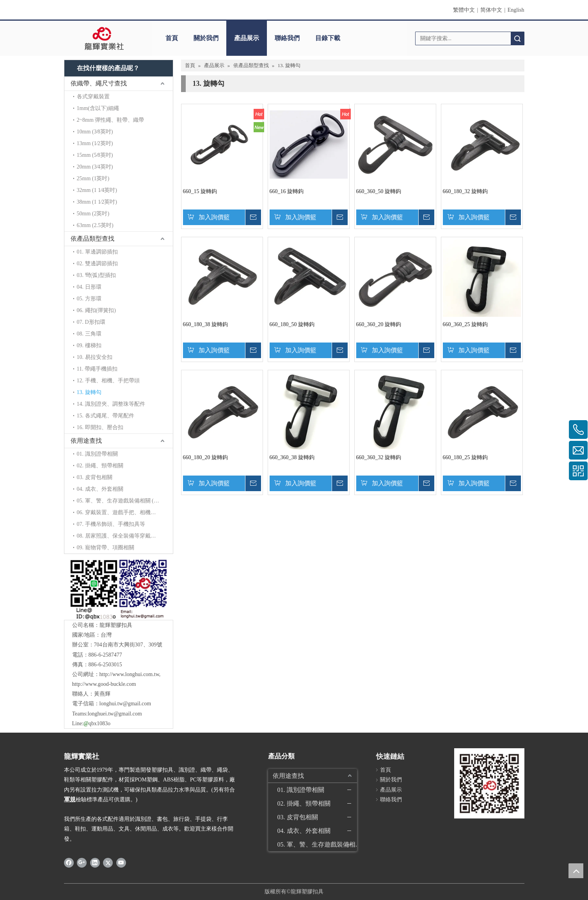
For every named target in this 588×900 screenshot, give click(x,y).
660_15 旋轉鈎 (200, 191)
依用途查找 (86, 441)
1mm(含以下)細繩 (98, 108)
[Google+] (82, 863)
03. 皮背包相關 (95, 477)
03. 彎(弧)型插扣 (96, 275)
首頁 (172, 38)
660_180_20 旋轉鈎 (206, 457)
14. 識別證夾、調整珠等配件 (111, 404)
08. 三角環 (89, 334)
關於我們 (206, 38)
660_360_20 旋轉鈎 (379, 324)
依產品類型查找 (92, 239)
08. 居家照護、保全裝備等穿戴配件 (119, 536)
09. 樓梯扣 (89, 345)
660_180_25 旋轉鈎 (465, 457)
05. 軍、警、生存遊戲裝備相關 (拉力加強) (125, 501)
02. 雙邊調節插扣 (97, 264)
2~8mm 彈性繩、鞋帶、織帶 (111, 120)
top (576, 871)
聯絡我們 (287, 38)
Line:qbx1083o (91, 723)
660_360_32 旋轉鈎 (379, 457)
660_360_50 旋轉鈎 (379, 191)
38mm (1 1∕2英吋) (97, 202)
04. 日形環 (89, 287)
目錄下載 (328, 38)
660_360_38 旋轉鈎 (292, 457)
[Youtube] (121, 863)
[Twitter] (108, 863)
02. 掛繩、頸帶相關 (100, 466)
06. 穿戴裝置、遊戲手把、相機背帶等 (122, 512)
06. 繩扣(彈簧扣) (96, 310)
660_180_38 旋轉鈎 (206, 324)
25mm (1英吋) (93, 178)
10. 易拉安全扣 (95, 357)
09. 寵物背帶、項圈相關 (106, 548)
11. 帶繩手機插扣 (97, 369)
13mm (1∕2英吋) (95, 143)
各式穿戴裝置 (93, 97)
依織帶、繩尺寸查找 (99, 83)
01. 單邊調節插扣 (97, 252)
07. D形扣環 (91, 322)
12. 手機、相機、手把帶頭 (108, 381)
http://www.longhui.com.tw (129, 674)
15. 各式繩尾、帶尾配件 (106, 416)
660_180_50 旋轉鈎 (292, 324)
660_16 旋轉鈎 (287, 191)
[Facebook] (69, 863)
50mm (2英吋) (93, 214)
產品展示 (247, 38)
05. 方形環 (89, 299)
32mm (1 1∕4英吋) (97, 190)
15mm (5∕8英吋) (95, 155)
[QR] (118, 589)
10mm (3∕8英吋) (95, 132)
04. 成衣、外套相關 (100, 489)
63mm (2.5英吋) (95, 225)
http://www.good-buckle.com (104, 684)
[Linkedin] (95, 863)
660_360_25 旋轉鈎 (465, 324)
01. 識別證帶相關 (97, 454)
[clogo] (104, 38)
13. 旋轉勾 (89, 392)
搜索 (517, 38)
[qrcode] (489, 783)
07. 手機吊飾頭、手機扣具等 (111, 524)
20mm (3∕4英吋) (95, 167)
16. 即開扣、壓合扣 (100, 427)
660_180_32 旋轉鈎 (465, 191)
